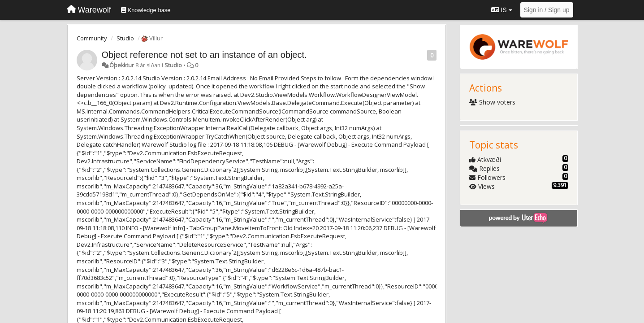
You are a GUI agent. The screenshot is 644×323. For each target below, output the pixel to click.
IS (502, 10)
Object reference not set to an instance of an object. (204, 55)
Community (92, 38)
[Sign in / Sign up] (547, 10)
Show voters (492, 102)
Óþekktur (122, 65)
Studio (125, 38)
